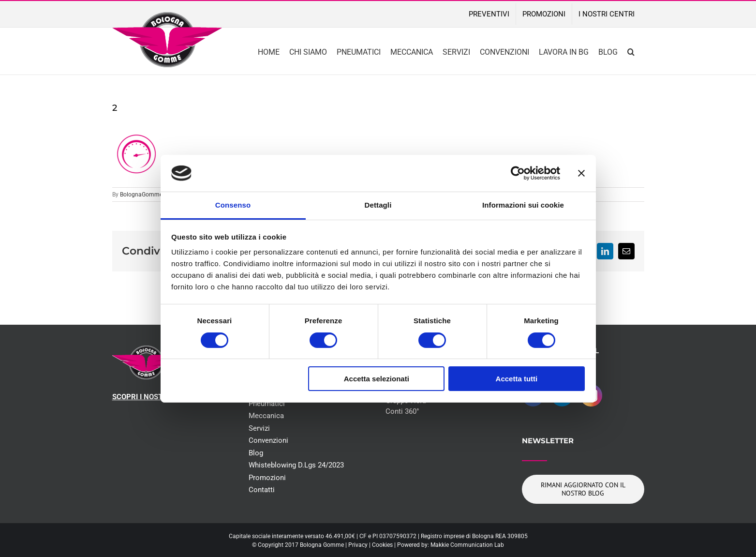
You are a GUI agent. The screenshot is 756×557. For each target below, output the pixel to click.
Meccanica (266, 416)
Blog (256, 453)
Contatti (262, 490)
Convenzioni (268, 440)
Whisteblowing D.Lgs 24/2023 (296, 465)
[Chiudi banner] (581, 173)
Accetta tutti (517, 379)
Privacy (358, 545)
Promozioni (267, 478)
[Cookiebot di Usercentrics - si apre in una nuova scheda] (518, 173)
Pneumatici (267, 404)
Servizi (259, 428)
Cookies (382, 545)
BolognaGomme (141, 195)
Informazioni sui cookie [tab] (523, 205)
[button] (631, 51)
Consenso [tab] (233, 205)
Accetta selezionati (377, 379)
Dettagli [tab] (378, 205)
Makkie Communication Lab (467, 545)
